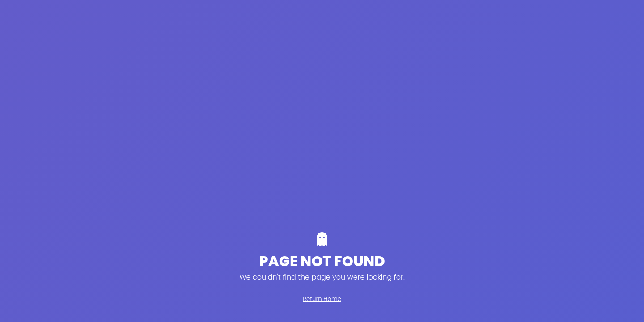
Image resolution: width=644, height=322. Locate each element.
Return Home (322, 299)
